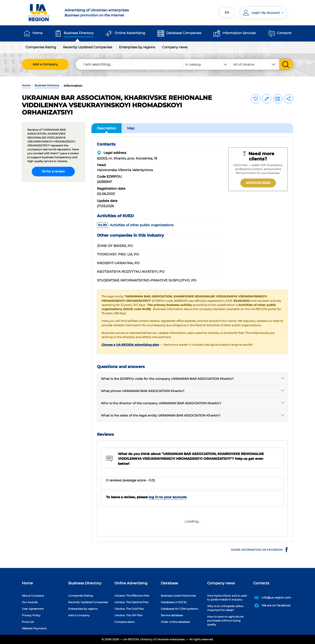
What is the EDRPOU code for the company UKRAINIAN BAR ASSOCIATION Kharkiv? (167, 379)
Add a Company (45, 64)
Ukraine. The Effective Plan (132, 596)
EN (227, 12)
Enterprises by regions (137, 47)
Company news (175, 47)
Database (169, 583)
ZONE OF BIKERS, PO (115, 246)
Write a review (53, 171)
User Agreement (33, 609)
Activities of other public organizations (135, 225)
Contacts (284, 33)
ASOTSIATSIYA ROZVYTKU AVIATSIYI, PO (131, 272)
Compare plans (124, 622)
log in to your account (167, 497)
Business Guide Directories (178, 596)
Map (131, 128)
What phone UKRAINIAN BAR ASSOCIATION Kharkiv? (143, 391)
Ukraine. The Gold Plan (129, 609)
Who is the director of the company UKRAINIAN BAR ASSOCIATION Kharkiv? (161, 403)
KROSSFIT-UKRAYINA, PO (118, 263)
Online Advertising (130, 33)
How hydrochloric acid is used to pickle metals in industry (227, 598)
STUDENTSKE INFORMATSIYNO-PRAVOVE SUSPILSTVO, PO (147, 280)
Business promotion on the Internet (108, 12)
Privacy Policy (31, 615)
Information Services (239, 33)
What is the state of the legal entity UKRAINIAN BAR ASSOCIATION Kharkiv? (161, 415)
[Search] (129, 64)
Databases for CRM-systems (179, 609)
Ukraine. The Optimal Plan (132, 602)
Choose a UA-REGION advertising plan (130, 345)
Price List (28, 622)
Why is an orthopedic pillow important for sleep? (225, 608)
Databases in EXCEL (174, 602)
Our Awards (30, 602)
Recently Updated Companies (87, 47)
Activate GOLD (258, 183)
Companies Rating (41, 47)
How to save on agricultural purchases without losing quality (225, 621)
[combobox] (255, 64)
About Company (33, 596)
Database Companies (184, 33)
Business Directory (79, 33)
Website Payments (34, 628)
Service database (172, 615)
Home (37, 33)
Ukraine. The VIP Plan (129, 615)
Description (107, 128)
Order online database (175, 622)
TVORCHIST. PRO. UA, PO (118, 254)
